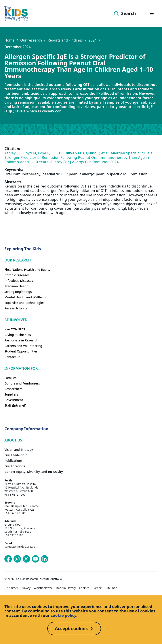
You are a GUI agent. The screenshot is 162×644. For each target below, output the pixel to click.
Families (10, 378)
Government (14, 400)
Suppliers (11, 394)
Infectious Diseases (19, 281)
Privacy (26, 588)
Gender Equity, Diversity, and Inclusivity (34, 472)
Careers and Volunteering (23, 346)
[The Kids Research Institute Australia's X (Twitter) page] (26, 559)
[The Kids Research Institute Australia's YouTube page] (35, 559)
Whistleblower (43, 588)
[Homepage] (16, 14)
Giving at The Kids (18, 335)
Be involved (16, 320)
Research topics (16, 308)
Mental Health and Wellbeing (26, 297)
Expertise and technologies (24, 303)
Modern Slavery (66, 588)
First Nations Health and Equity (27, 270)
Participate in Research (21, 340)
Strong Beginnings (18, 292)
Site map (111, 588)
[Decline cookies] (109, 629)
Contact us (12, 357)
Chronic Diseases (17, 275)
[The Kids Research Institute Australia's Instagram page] (17, 559)
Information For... (23, 368)
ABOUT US (13, 440)
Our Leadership (16, 455)
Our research (31, 40)
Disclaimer (11, 588)
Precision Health (16, 286)
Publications (13, 461)
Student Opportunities (21, 351)
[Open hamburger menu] (152, 13)
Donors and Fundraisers (22, 383)
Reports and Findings (65, 40)
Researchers (13, 389)
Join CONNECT (15, 329)
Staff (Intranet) (15, 405)
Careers (98, 588)
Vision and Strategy (19, 450)
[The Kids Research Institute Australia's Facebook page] (8, 559)
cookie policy (63, 615)
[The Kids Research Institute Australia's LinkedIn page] (44, 559)
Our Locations (15, 466)
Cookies (84, 588)
